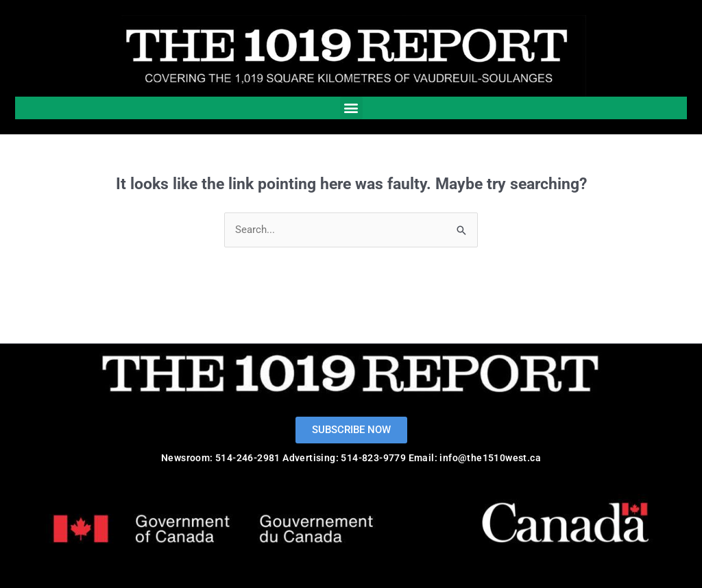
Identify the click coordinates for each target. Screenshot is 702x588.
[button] (351, 108)
